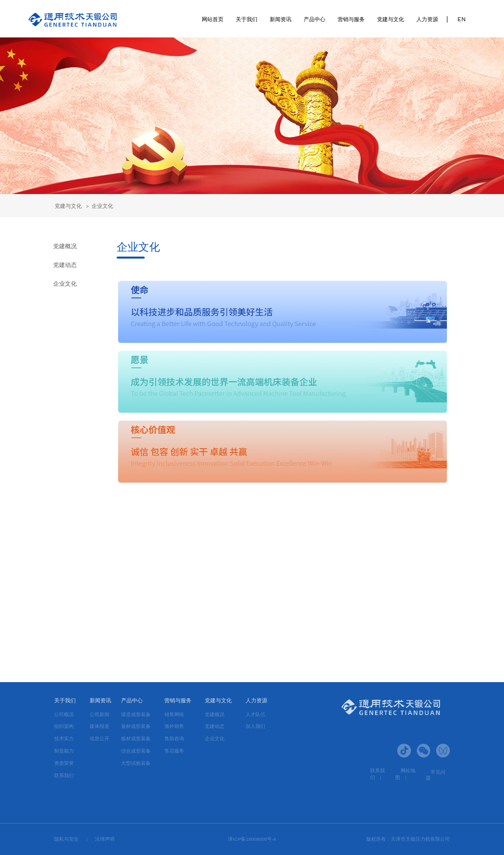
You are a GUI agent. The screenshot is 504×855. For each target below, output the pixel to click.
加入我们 (255, 726)
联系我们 (64, 775)
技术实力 (64, 739)
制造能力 (64, 751)
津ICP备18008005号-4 (252, 839)
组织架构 (64, 726)
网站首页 (213, 19)
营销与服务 (351, 19)
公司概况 (64, 714)
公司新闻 (99, 714)
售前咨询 (174, 739)
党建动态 (65, 265)
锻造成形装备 (136, 714)
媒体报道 (99, 726)
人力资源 (427, 19)
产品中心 (315, 19)
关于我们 (247, 19)
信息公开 (99, 739)
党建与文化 (391, 19)
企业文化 (102, 206)
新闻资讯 (281, 19)
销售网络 (174, 714)
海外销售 (174, 726)
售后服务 (174, 751)
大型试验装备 (136, 763)
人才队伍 (255, 714)
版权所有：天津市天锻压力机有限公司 (408, 839)
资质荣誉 (64, 763)
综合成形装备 (136, 751)
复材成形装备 (136, 726)
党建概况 (65, 246)
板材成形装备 (136, 739)
